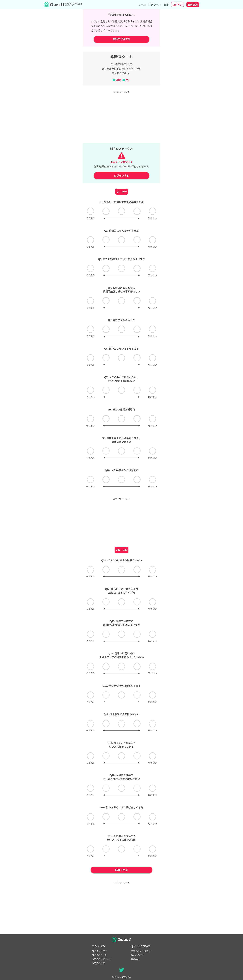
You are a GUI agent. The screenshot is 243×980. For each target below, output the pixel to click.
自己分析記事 (98, 963)
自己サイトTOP (99, 951)
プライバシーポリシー (141, 951)
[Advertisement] (122, 117)
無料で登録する (122, 39)
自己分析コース (99, 955)
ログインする (122, 176)
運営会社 (135, 959)
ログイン (177, 5)
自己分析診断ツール (102, 959)
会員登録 (193, 5)
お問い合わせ (137, 955)
